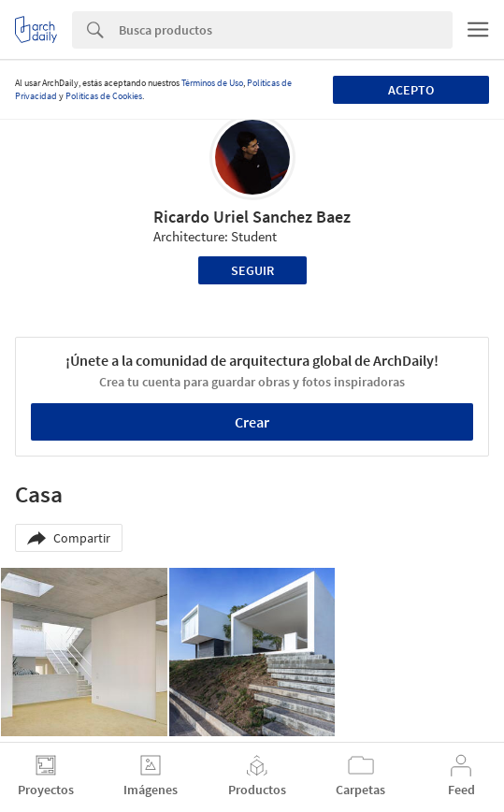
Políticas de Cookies (104, 96)
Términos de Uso (212, 83)
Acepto (411, 90)
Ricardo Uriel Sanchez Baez (252, 217)
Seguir (252, 270)
